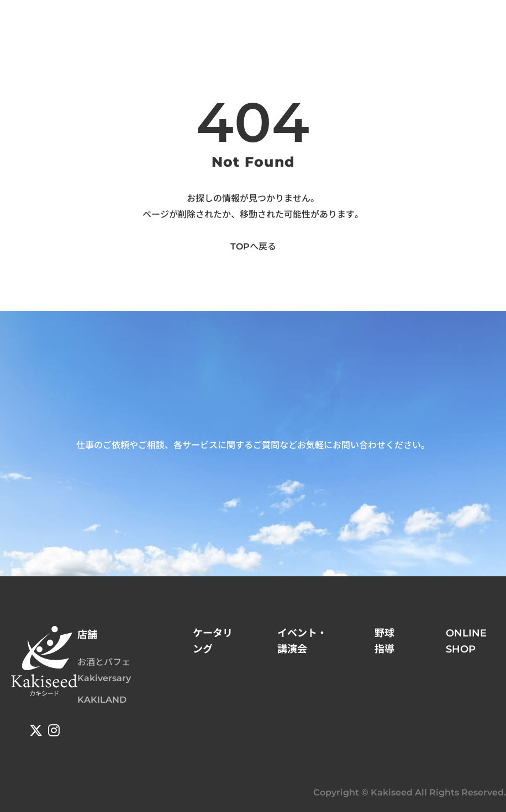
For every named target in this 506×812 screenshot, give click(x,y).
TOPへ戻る (253, 246)
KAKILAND (102, 700)
